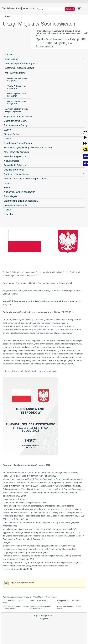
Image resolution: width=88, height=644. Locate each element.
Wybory (8, 130)
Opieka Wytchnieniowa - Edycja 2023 (17, 79)
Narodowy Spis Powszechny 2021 (21, 63)
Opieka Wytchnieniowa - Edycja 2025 (17, 95)
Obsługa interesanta (14, 170)
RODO (7, 210)
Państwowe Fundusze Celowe (66, 31)
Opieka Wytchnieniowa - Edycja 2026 (17, 102)
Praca (7, 187)
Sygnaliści (9, 214)
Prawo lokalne (11, 59)
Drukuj (79, 8)
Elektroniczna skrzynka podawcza (21, 201)
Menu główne (44, 31)
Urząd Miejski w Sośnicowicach (39, 24)
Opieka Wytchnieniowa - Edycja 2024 (17, 87)
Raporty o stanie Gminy (16, 125)
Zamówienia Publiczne (15, 165)
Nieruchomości (11, 161)
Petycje (8, 183)
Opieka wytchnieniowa (46, 33)
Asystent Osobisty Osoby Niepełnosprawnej (17, 110)
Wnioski (8, 55)
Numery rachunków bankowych (20, 192)
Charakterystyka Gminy (16, 121)
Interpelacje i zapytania (15, 205)
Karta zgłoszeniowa (23, 583)
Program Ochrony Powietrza (18, 116)
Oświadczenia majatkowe (17, 174)
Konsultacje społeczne (15, 156)
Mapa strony (28, 8)
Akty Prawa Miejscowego (16, 152)
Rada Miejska (11, 196)
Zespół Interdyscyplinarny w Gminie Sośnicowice (28, 147)
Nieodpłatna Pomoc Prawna (18, 143)
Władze (8, 139)
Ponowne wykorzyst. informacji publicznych (25, 179)
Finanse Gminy (11, 134)
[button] (85, 131)
